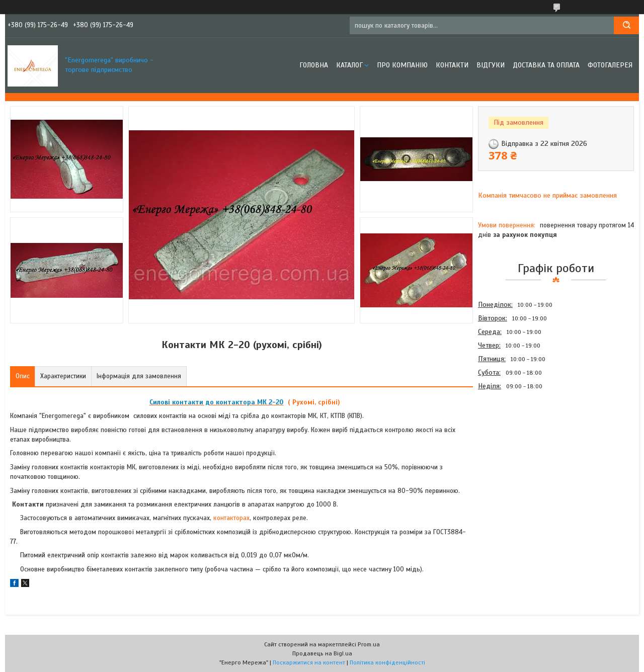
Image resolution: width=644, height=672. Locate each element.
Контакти (452, 65)
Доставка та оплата (546, 65)
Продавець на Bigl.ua (322, 653)
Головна (314, 65)
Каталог (349, 65)
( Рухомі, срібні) (313, 402)
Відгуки (491, 65)
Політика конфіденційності (387, 662)
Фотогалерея (610, 65)
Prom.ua (369, 644)
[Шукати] (626, 25)
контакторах (231, 518)
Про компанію (402, 65)
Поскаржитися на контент (309, 662)
